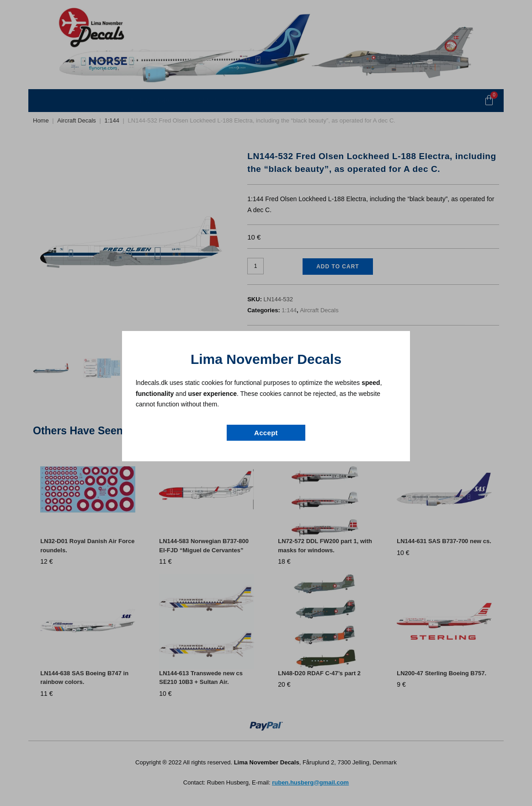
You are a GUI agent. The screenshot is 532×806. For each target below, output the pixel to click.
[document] (266, 403)
